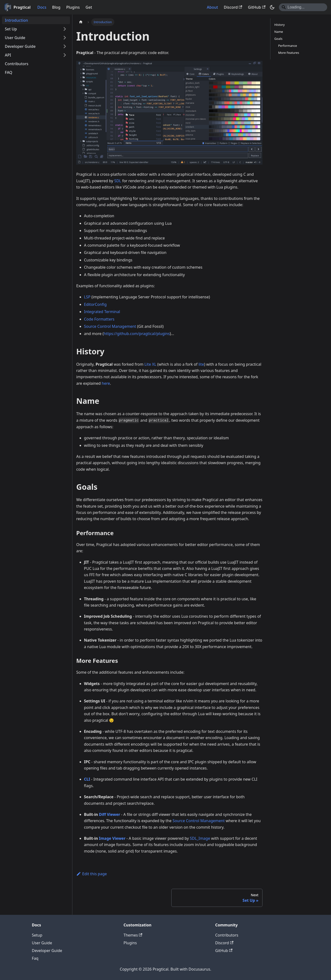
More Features (289, 53)
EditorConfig (95, 304)
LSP (87, 297)
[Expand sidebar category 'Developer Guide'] (65, 46)
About (212, 7)
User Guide (15, 38)
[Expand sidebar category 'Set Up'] (65, 29)
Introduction (16, 20)
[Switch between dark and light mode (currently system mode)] (272, 7)
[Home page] (81, 22)
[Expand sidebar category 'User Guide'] (65, 38)
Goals (278, 39)
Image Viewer (112, 838)
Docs (42, 7)
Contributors (17, 64)
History (279, 25)
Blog (56, 7)
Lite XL (150, 364)
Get (89, 7)
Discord (233, 7)
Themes (133, 935)
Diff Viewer (110, 814)
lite (201, 364)
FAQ (9, 72)
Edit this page (92, 874)
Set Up (11, 29)
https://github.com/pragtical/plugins (137, 334)
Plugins (73, 7)
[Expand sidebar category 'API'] (65, 55)
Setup (37, 935)
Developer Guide (20, 46)
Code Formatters (99, 319)
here (106, 383)
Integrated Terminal (102, 312)
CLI (87, 779)
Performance (288, 46)
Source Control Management (110, 326)
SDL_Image (200, 838)
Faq (35, 958)
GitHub (257, 7)
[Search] (303, 7)
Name (279, 32)
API (8, 55)
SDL (118, 181)
